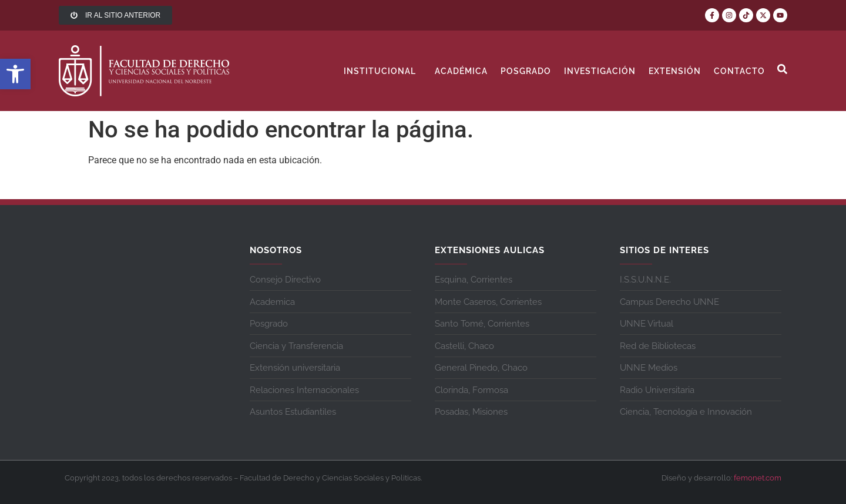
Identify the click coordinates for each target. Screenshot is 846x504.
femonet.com (758, 478)
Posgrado (526, 71)
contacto (739, 71)
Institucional (383, 71)
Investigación (600, 71)
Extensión (675, 71)
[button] (15, 74)
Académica (461, 71)
